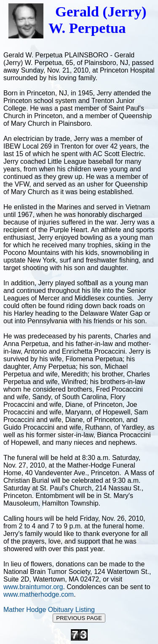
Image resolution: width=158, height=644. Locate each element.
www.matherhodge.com (39, 594)
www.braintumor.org (33, 587)
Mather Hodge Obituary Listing (49, 610)
